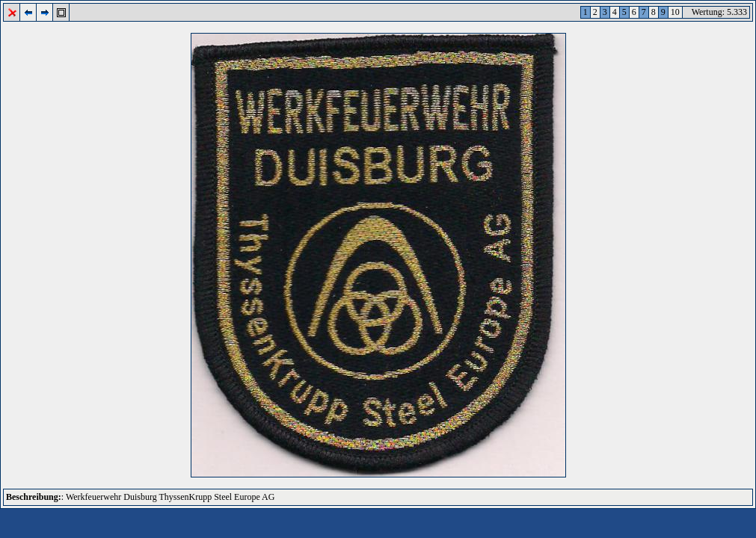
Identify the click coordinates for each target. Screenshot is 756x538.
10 (675, 12)
